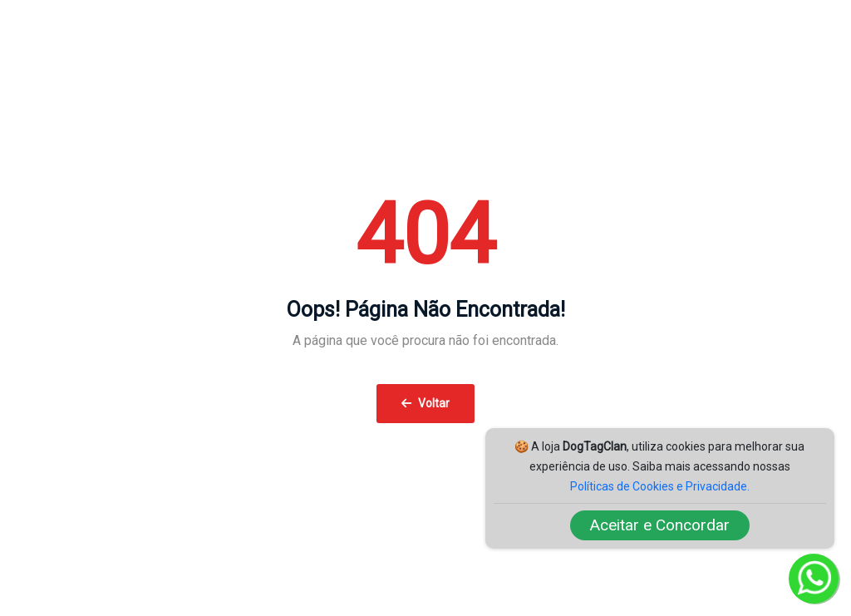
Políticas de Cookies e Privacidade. (660, 486)
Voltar (425, 403)
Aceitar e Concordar (660, 525)
